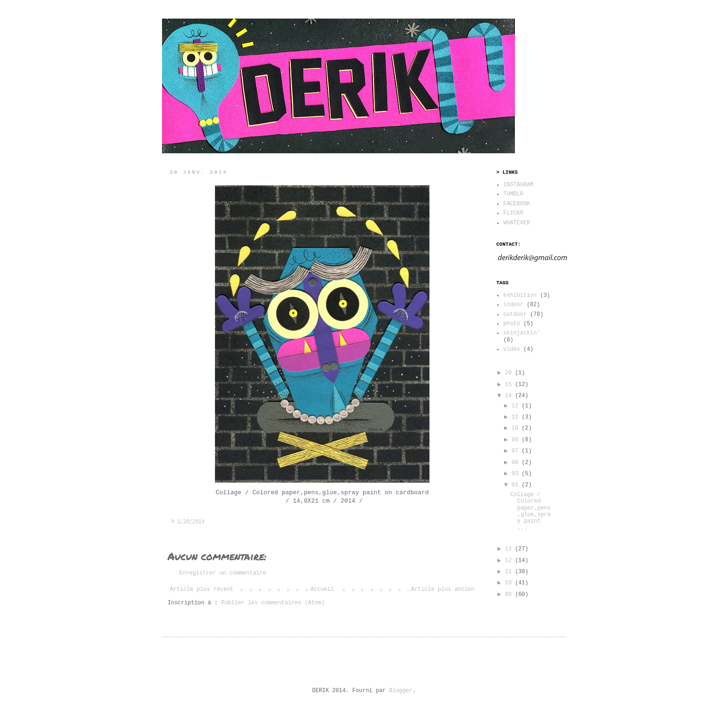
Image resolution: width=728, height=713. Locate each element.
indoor (513, 305)
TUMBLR (513, 194)
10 (517, 428)
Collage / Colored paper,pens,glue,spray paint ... (530, 511)
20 (510, 373)
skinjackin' (522, 333)
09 (517, 440)
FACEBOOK (517, 204)
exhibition (520, 295)
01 (517, 485)
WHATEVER (517, 223)
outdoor (515, 314)
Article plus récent (202, 589)
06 (517, 463)
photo (512, 324)
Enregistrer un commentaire (223, 573)
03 (517, 474)
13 (510, 549)
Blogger (401, 691)
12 (517, 406)
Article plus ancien (443, 589)
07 (517, 451)
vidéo (512, 349)
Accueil (322, 589)
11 (517, 417)
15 (510, 385)
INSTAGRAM (518, 185)
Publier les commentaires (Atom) (273, 603)
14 (510, 396)
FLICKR (513, 213)
